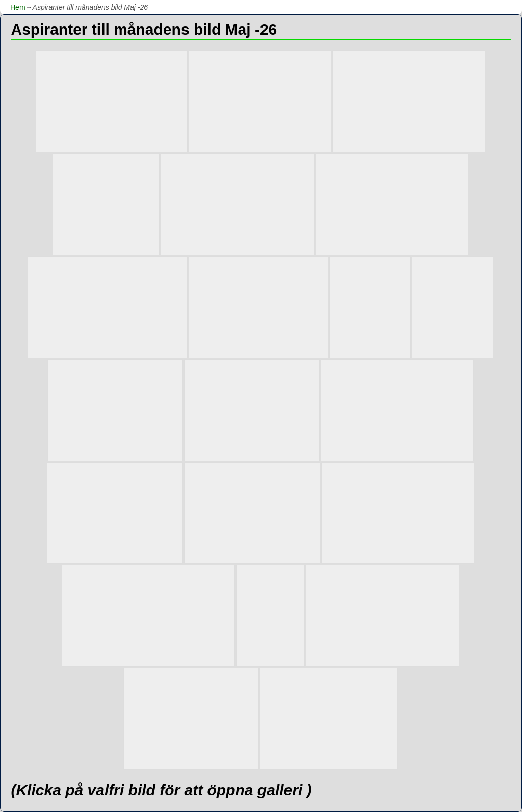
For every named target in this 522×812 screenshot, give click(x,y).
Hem (18, 7)
